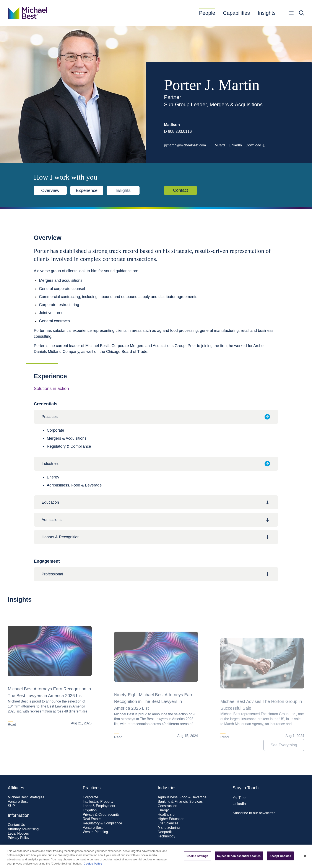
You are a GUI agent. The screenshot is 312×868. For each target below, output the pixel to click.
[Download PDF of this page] (256, 145)
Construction (167, 806)
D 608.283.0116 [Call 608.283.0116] (178, 131)
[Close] (305, 861)
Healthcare (166, 815)
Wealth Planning (95, 832)
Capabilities (236, 13)
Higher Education (171, 819)
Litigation (90, 810)
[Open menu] (291, 13)
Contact (181, 190)
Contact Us (16, 825)
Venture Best (18, 802)
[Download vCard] (220, 145)
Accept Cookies (280, 861)
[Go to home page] (28, 13)
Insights (267, 13)
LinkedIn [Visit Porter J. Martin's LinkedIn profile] (235, 145)
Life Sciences (168, 823)
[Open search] (302, 13)
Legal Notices (18, 834)
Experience (87, 190)
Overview (50, 190)
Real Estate (92, 819)
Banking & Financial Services (180, 802)
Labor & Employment (99, 806)
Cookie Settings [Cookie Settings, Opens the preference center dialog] (197, 861)
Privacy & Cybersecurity (101, 815)
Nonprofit (165, 832)
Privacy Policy (19, 838)
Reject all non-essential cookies (239, 861)
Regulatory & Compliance (102, 823)
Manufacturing (169, 828)
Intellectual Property (98, 802)
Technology (167, 836)
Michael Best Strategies (26, 797)
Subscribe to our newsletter (254, 813)
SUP (11, 806)
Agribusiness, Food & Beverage (182, 797)
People (207, 13)
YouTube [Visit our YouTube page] (240, 798)
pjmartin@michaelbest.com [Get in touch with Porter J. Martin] (185, 145)
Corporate (90, 797)
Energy (163, 810)
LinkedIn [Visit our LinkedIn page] (239, 804)
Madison (172, 125)
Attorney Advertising (23, 829)
